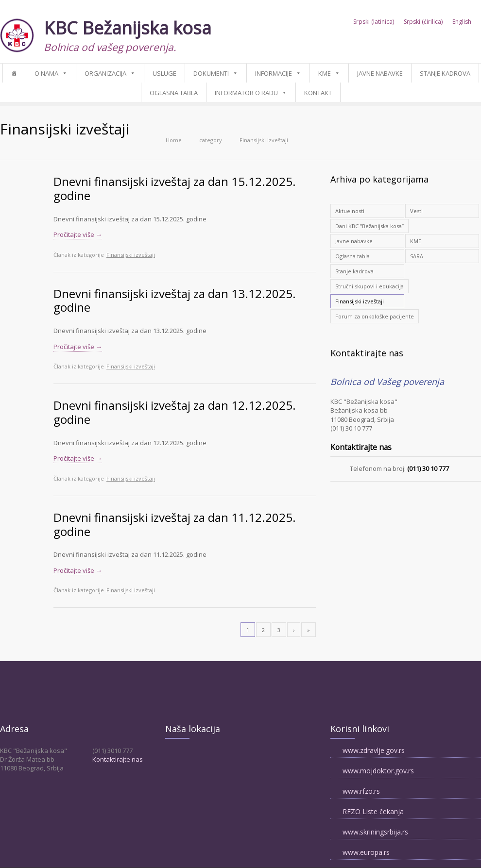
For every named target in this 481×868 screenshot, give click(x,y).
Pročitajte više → (78, 234)
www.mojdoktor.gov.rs (378, 771)
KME (325, 73)
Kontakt (318, 93)
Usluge (164, 73)
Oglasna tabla (174, 93)
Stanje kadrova (445, 73)
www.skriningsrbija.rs (375, 832)
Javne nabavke (380, 73)
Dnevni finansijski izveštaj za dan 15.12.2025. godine (175, 188)
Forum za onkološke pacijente (375, 316)
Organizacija (105, 73)
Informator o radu (246, 93)
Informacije (274, 73)
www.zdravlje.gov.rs (374, 750)
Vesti (416, 211)
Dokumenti (211, 73)
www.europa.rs (366, 852)
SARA (417, 256)
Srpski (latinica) (374, 22)
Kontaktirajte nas (118, 759)
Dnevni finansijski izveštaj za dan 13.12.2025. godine (175, 300)
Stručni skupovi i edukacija (369, 286)
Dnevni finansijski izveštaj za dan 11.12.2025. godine (175, 524)
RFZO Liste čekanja (373, 811)
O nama (46, 73)
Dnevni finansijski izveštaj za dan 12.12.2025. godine (175, 412)
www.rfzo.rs (361, 791)
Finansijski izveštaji (131, 255)
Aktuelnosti (350, 211)
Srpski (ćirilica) (423, 22)
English (462, 22)
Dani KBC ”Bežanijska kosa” (369, 226)
